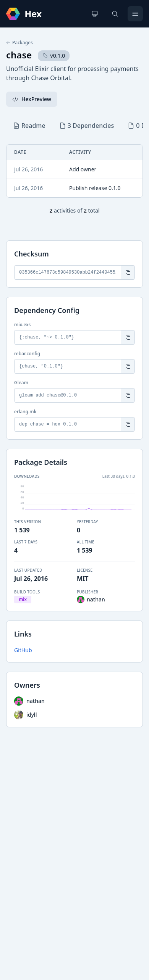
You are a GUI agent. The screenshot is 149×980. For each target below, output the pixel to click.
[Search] (115, 14)
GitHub (23, 650)
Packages (19, 43)
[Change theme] (95, 14)
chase (19, 55)
